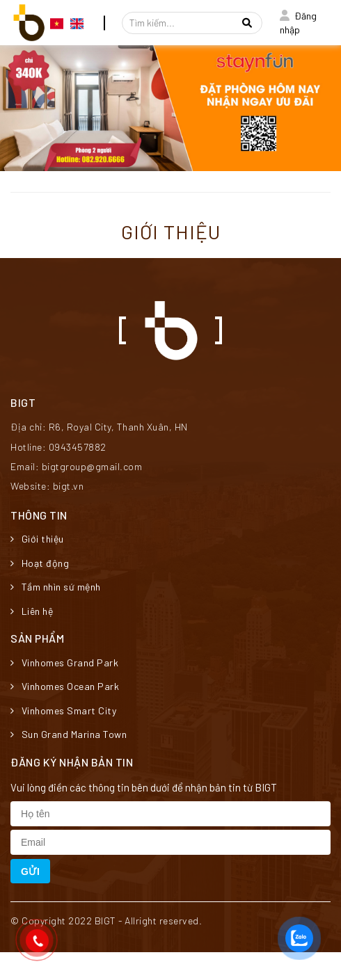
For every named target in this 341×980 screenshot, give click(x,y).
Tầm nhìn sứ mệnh (56, 587)
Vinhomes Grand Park (64, 662)
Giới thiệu (37, 539)
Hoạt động (40, 563)
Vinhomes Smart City (63, 710)
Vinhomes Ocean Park (65, 686)
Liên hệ (32, 611)
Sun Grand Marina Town (69, 734)
